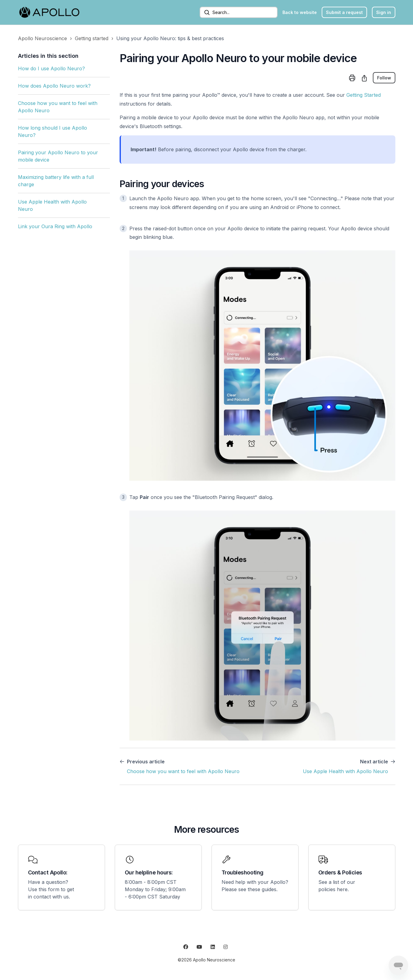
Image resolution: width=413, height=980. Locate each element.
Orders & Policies (340, 872)
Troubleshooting (243, 872)
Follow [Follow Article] (384, 78)
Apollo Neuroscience (42, 38)
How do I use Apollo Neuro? (51, 68)
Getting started (92, 38)
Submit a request (344, 12)
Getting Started (364, 95)
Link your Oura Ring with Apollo (55, 226)
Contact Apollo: (48, 872)
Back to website (300, 12)
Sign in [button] (384, 12)
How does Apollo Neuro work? (54, 86)
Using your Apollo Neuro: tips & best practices (170, 38)
